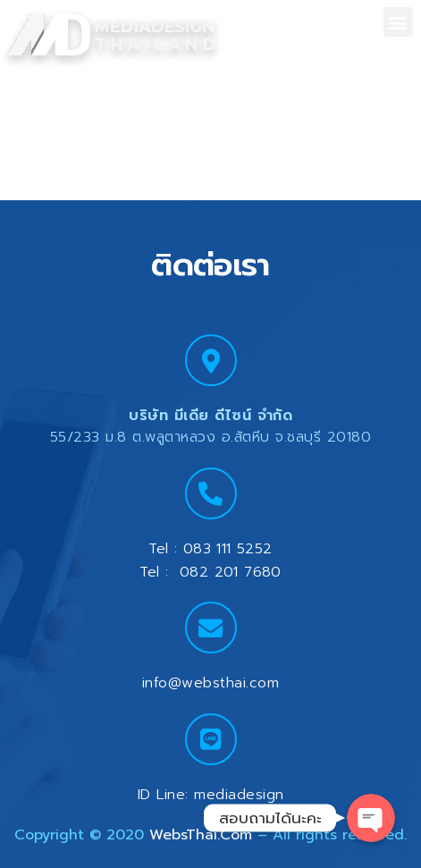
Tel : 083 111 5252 (210, 549)
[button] (398, 22)
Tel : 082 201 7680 (210, 572)
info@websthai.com (211, 683)
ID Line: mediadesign (211, 795)
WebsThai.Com (201, 835)
